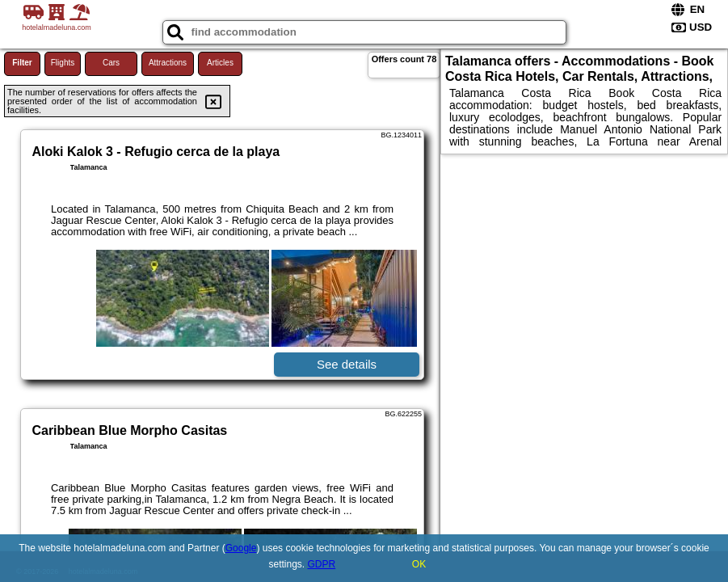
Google (241, 548)
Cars (111, 63)
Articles (220, 63)
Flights (63, 63)
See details (347, 364)
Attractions (168, 63)
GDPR (322, 564)
